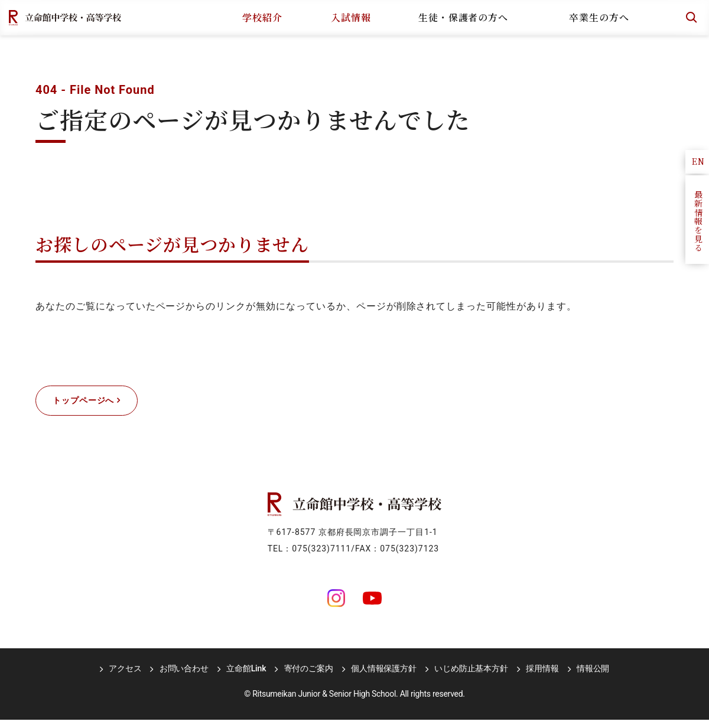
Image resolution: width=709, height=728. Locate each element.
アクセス (134, 677)
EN (698, 161)
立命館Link (249, 677)
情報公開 (580, 677)
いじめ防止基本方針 (465, 677)
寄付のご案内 (309, 677)
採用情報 (533, 677)
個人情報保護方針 (381, 677)
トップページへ (94, 405)
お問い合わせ (190, 677)
